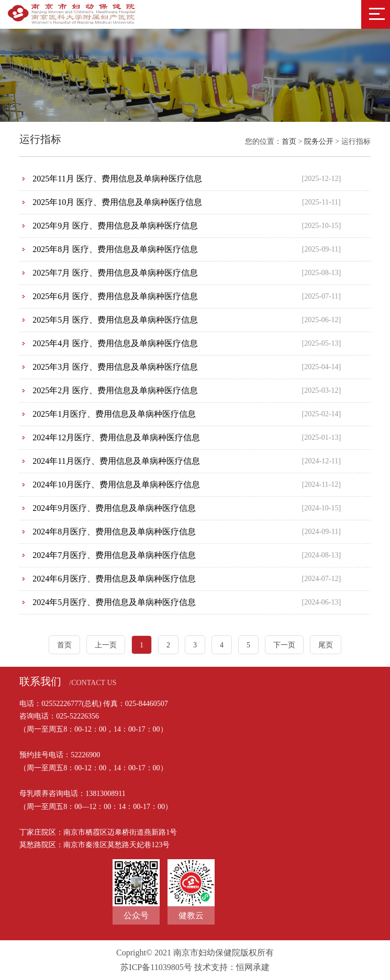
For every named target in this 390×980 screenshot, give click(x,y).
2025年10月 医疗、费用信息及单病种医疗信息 (117, 202)
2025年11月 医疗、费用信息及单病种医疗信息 (117, 179)
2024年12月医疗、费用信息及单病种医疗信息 (116, 437)
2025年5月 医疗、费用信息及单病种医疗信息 (115, 320)
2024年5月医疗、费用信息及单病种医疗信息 (114, 602)
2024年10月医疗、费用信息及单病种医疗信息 (116, 485)
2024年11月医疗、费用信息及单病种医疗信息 (116, 461)
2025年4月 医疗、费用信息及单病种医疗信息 (115, 343)
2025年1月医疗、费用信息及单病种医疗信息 (114, 414)
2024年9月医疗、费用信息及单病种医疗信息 (114, 508)
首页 (289, 141)
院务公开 (319, 141)
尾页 (326, 645)
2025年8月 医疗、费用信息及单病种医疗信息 (115, 249)
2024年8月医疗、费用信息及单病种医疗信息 (114, 532)
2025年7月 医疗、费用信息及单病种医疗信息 (115, 273)
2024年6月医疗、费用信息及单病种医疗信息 (114, 579)
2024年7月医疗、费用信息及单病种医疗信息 (114, 555)
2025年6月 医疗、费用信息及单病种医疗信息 (115, 296)
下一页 (284, 645)
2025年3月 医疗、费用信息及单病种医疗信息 (115, 367)
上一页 (106, 645)
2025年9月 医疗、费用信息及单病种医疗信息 (115, 226)
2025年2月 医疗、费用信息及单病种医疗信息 (115, 390)
